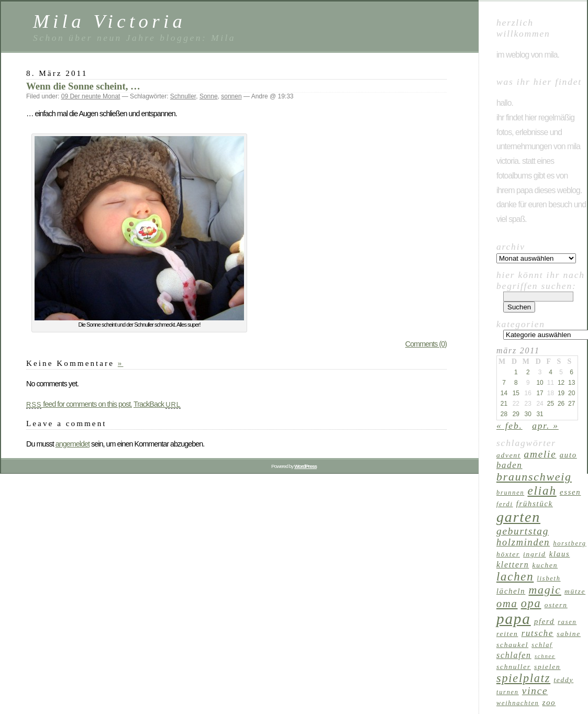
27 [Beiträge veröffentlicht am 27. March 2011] (572, 404)
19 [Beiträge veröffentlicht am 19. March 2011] (561, 393)
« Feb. (509, 426)
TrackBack (157, 404)
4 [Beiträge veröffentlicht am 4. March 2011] (551, 372)
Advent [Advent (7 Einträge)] (508, 455)
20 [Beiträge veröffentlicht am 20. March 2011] (572, 393)
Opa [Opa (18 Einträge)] (531, 603)
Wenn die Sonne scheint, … (83, 86)
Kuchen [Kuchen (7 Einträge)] (545, 565)
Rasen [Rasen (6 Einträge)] (567, 622)
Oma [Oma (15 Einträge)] (507, 604)
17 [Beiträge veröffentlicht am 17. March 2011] (540, 393)
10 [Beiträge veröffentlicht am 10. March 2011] (540, 383)
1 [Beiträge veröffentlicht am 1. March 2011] (516, 372)
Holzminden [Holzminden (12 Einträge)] (523, 542)
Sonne (209, 96)
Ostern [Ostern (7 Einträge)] (556, 605)
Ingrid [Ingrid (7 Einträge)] (534, 554)
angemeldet (73, 444)
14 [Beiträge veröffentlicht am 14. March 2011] (504, 393)
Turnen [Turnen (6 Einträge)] (508, 692)
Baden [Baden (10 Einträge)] (509, 465)
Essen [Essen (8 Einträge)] (570, 492)
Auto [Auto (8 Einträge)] (568, 455)
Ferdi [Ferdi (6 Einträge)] (505, 504)
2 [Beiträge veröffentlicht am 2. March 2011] (528, 372)
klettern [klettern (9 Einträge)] (513, 565)
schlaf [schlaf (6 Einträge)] (542, 645)
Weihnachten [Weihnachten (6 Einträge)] (518, 703)
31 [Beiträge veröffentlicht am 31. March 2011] (540, 414)
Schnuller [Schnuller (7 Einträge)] (514, 667)
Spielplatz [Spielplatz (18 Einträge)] (523, 678)
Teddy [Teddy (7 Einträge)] (563, 680)
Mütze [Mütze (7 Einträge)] (575, 591)
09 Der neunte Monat (91, 96)
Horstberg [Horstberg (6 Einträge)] (569, 543)
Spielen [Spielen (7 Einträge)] (547, 667)
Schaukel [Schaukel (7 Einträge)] (512, 645)
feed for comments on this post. (79, 404)
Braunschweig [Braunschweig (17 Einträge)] (534, 477)
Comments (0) (426, 344)
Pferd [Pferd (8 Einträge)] (544, 621)
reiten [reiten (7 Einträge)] (507, 634)
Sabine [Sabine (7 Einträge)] (569, 634)
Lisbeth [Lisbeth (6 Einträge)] (549, 578)
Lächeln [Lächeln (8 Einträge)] (511, 591)
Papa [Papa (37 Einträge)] (514, 619)
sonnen (231, 96)
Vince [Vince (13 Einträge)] (535, 691)
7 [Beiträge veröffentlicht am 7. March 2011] (504, 383)
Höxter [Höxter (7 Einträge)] (508, 554)
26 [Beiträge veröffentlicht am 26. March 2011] (561, 404)
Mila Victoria (109, 21)
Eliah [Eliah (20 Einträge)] (542, 490)
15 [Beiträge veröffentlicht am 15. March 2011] (516, 393)
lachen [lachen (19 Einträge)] (515, 577)
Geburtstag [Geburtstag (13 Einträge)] (523, 531)
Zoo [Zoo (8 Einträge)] (549, 702)
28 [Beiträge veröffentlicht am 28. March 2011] (504, 414)
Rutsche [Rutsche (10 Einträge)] (538, 633)
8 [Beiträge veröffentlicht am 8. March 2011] (516, 383)
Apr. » (545, 426)
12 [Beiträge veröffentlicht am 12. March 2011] (561, 383)
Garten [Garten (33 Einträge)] (518, 517)
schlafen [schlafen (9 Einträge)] (514, 655)
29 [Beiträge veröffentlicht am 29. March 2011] (516, 414)
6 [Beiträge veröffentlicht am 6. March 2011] (572, 372)
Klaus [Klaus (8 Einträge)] (560, 554)
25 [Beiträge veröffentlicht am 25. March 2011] (551, 404)
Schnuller (183, 96)
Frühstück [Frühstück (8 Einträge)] (535, 504)
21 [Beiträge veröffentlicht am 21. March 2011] (504, 404)
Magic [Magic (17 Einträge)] (545, 590)
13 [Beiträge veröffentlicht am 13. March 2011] (572, 383)
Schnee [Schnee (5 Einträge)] (545, 656)
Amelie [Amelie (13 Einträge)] (540, 454)
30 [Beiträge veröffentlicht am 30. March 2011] (528, 414)
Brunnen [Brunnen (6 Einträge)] (510, 493)
